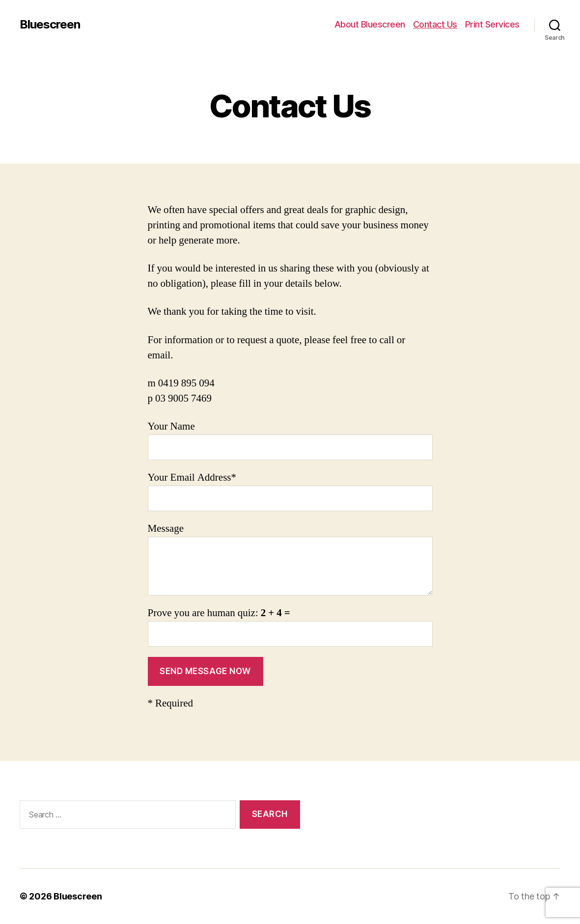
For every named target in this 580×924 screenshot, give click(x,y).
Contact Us (435, 24)
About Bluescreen (370, 24)
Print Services (492, 24)
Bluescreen (50, 25)
